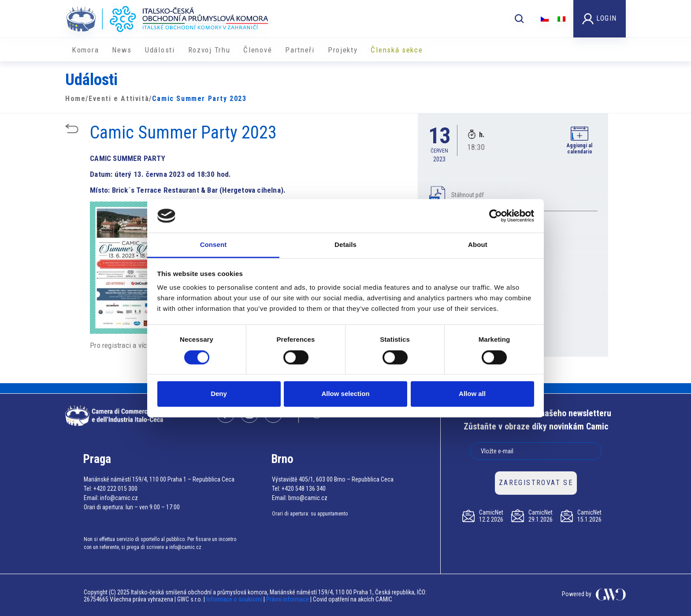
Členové (258, 50)
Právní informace (288, 599)
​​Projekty (343, 50)
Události (160, 50)
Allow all (472, 394)
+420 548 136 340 (304, 489)
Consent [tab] (214, 245)
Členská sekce (397, 50)
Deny (219, 394)
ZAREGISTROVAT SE (536, 483)
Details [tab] (345, 245)
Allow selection (345, 394)
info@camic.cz (119, 498)
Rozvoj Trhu (209, 50)
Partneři (300, 50)
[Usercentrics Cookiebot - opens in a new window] (496, 216)
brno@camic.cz (308, 498)
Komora (85, 50)
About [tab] (478, 245)
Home (75, 99)
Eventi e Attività (119, 99)
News (122, 50)
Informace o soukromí (235, 599)
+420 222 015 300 (115, 489)
